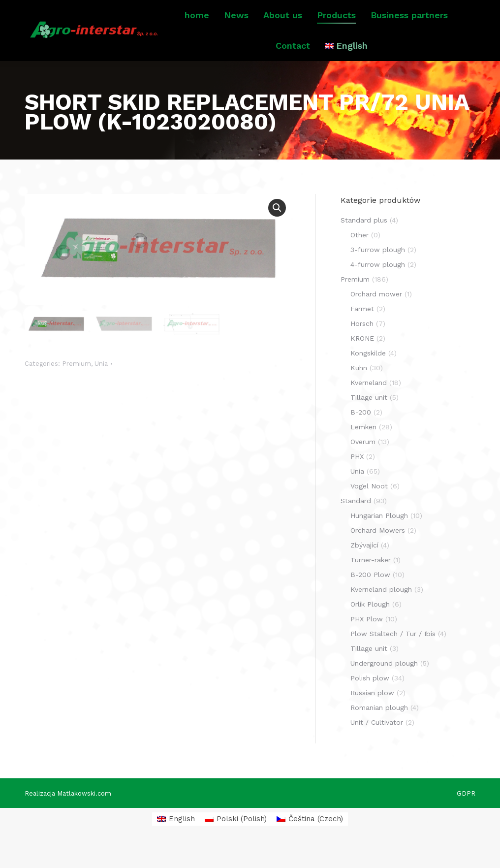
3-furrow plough (378, 273)
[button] (277, 231)
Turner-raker (371, 583)
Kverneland (369, 406)
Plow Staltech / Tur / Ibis (393, 657)
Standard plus (364, 244)
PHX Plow (367, 643)
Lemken (363, 450)
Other (359, 258)
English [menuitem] (182, 842)
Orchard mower (376, 318)
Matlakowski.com (84, 817)
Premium (77, 386)
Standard (356, 524)
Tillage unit (369, 421)
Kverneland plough (381, 613)
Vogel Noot (369, 510)
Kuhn (359, 391)
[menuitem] (346, 69)
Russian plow (372, 716)
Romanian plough (379, 731)
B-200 (361, 436)
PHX (357, 480)
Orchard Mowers (378, 554)
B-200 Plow (370, 598)
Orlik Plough (370, 628)
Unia (101, 386)
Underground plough (384, 687)
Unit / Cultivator (377, 746)
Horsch (362, 347)
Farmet (362, 332)
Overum (363, 465)
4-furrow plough (378, 288)
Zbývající (364, 569)
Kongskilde (368, 377)
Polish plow (370, 702)
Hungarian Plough (379, 539)
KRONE (362, 362)
